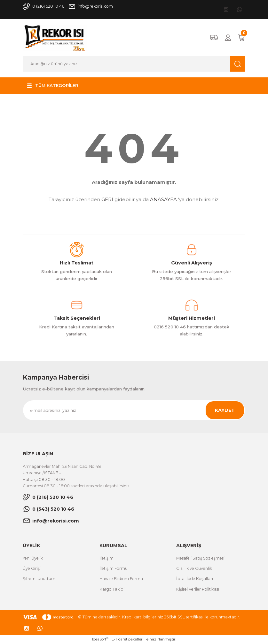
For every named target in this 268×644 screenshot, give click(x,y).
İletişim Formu (114, 568)
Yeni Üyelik (33, 558)
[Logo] (55, 37)
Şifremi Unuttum (39, 579)
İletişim (106, 558)
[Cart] (241, 38)
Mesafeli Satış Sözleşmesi (200, 558)
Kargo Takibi (112, 589)
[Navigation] (52, 86)
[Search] (134, 64)
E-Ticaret (119, 639)
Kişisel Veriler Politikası (198, 589)
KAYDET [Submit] (225, 410)
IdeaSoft (100, 639)
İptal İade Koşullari (195, 579)
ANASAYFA (163, 199)
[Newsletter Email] (134, 410)
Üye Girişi (32, 568)
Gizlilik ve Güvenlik (194, 568)
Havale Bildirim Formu (121, 579)
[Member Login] (228, 38)
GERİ (107, 199)
